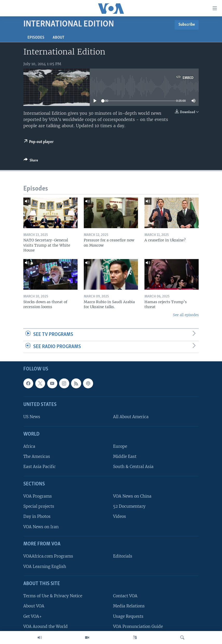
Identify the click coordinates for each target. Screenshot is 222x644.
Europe (120, 447)
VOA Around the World (46, 626)
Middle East (125, 457)
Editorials (123, 556)
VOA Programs (38, 496)
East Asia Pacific (40, 467)
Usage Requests (128, 616)
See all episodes (186, 315)
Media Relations (129, 606)
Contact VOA (125, 596)
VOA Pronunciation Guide (138, 626)
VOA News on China (132, 496)
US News (32, 417)
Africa (29, 447)
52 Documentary (129, 507)
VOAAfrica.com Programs (48, 556)
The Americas (37, 457)
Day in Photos (37, 517)
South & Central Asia (133, 467)
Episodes (36, 38)
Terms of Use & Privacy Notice (53, 596)
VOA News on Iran (41, 527)
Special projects (39, 507)
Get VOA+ (33, 616)
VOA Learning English (45, 567)
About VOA (34, 606)
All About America (131, 417)
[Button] (31, 161)
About (58, 38)
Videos (120, 517)
